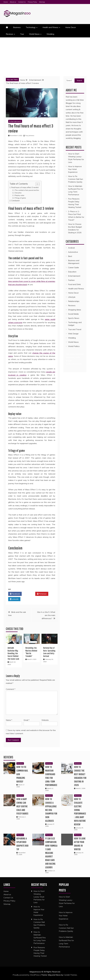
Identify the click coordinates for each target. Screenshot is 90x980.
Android (71, 248)
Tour (22, 34)
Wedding (50, 34)
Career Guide (73, 267)
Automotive (73, 252)
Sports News (74, 318)
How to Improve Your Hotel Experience (75, 169)
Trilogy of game (20, 198)
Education (72, 272)
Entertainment (15, 121)
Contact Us (22, 2)
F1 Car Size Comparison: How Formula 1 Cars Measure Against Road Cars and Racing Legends (51, 853)
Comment (11, 689)
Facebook (15, 594)
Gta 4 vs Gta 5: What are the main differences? (46, 615)
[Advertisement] (45, 55)
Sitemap (42, 2)
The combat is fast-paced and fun (27, 190)
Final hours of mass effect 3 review (25, 187)
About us (13, 2)
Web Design (73, 334)
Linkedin (14, 599)
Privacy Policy (32, 2)
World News (34, 34)
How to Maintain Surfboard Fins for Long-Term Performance (40, 938)
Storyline (18, 193)
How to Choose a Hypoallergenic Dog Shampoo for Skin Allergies (51, 810)
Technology (31, 27)
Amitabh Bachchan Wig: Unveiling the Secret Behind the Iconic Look (13, 653)
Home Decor (71, 27)
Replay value (20, 195)
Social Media (73, 314)
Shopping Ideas (75, 310)
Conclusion (15, 201)
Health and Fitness (50, 27)
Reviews (10, 34)
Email (27, 720)
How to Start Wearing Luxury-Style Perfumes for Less (39, 897)
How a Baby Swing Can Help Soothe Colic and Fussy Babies (22, 806)
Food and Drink (74, 284)
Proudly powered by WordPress (26, 975)
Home (6, 2)
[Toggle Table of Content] (36, 184)
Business (17, 27)
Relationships (74, 301)
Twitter (28, 594)
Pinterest (42, 594)
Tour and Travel (75, 329)
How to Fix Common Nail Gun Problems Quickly (76, 179)
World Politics (74, 346)
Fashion (71, 280)
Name (9, 720)
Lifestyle (72, 297)
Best (70, 256)
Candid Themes (70, 975)
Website (45, 720)
